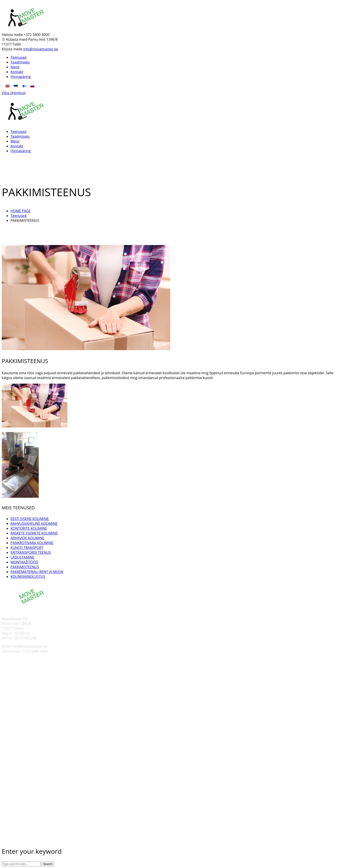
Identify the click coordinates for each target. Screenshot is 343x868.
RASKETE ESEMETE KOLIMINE (34, 533)
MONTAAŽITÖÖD (24, 562)
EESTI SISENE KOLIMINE (30, 519)
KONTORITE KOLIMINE (29, 528)
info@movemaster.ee (41, 49)
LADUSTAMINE (22, 557)
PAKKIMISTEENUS (25, 567)
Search (48, 864)
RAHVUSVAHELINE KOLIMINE (34, 524)
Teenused (18, 216)
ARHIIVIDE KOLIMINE (27, 538)
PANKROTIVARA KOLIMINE (32, 543)
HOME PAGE (21, 211)
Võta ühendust (14, 93)
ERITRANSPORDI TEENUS (31, 552)
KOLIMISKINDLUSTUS (28, 577)
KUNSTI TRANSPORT (27, 548)
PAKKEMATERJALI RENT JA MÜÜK (37, 572)
